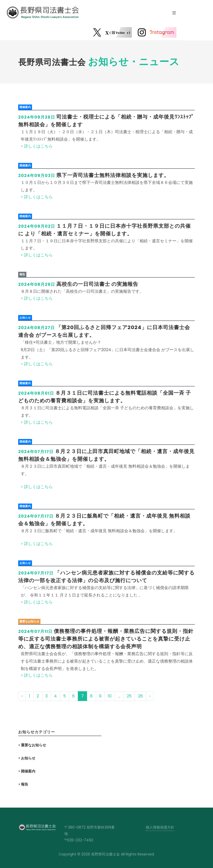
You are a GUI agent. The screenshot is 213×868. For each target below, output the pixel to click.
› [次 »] (150, 696)
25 (129, 696)
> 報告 (23, 784)
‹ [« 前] (22, 696)
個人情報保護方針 (160, 827)
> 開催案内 (27, 771)
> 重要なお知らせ (32, 745)
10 (110, 696)
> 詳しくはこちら (37, 146)
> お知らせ (27, 758)
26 (140, 696)
